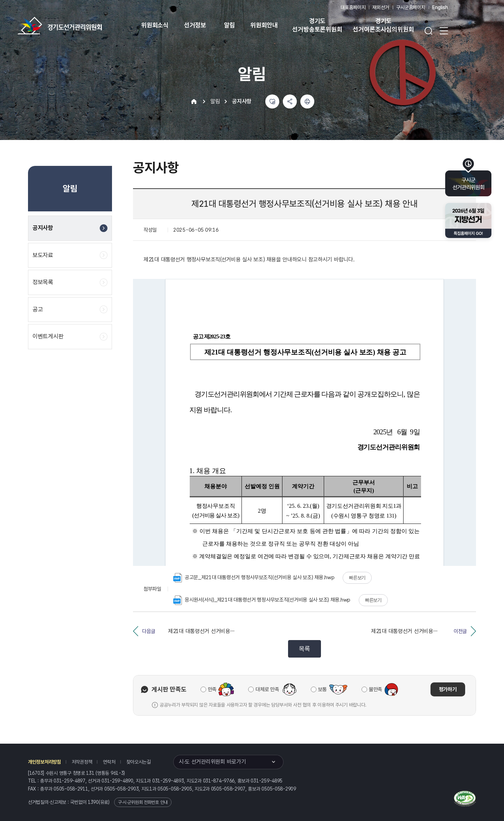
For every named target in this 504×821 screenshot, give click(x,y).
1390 (93, 802)
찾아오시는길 (139, 762)
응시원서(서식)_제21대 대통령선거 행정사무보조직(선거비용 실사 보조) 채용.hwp (262, 600)
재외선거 (381, 7)
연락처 (109, 762)
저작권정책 (82, 762)
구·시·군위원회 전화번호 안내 (143, 802)
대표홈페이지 (353, 7)
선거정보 (195, 25)
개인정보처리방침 (44, 762)
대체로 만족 (267, 689)
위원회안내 (264, 25)
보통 (323, 689)
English (440, 7)
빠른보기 (357, 578)
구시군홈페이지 (411, 7)
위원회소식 (155, 25)
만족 (212, 689)
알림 (230, 25)
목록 (304, 649)
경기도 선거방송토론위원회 (317, 25)
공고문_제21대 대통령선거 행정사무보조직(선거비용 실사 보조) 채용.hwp (254, 578)
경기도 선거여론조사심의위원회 (383, 25)
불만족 (376, 689)
